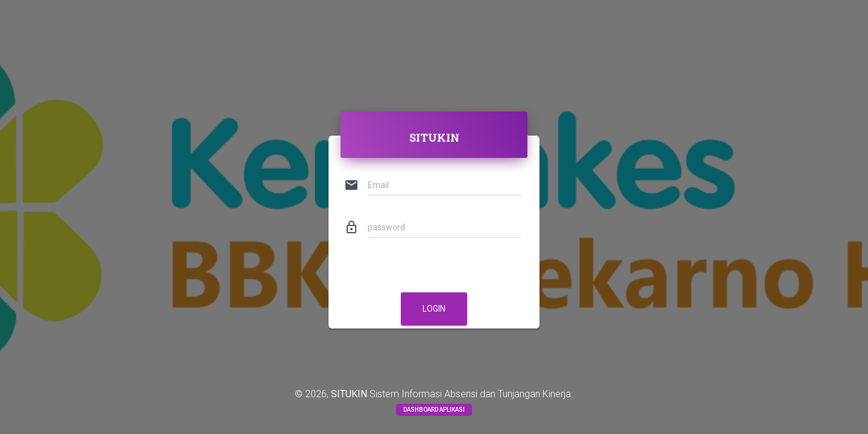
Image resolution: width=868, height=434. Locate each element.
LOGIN (434, 309)
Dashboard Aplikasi (434, 410)
